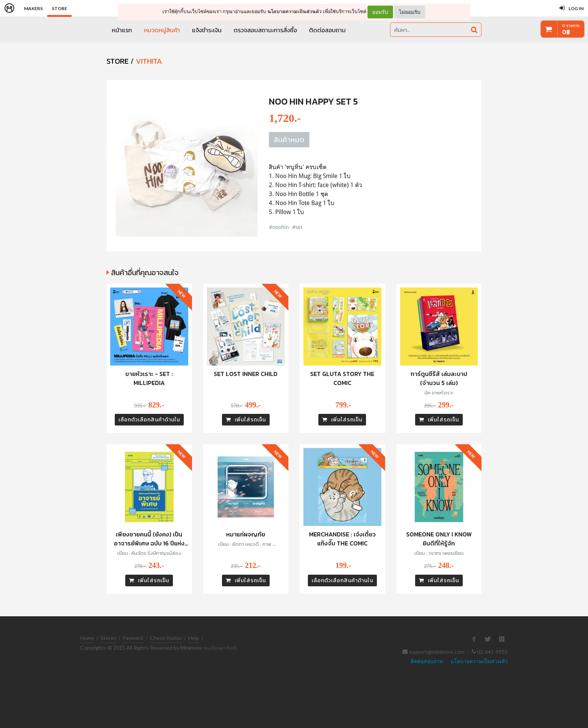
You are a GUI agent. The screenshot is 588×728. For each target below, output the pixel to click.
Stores (108, 638)
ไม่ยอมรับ (410, 12)
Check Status (166, 638)
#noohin (279, 227)
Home (87, 638)
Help (194, 638)
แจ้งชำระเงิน (207, 30)
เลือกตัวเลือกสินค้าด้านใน (149, 420)
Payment (133, 638)
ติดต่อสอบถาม (327, 30)
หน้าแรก (122, 30)
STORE (118, 61)
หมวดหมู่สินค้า (162, 30)
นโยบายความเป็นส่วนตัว (295, 11)
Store (59, 8)
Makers (33, 8)
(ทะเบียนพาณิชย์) (220, 648)
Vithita (149, 61)
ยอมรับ (380, 12)
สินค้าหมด (289, 140)
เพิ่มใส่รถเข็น (246, 420)
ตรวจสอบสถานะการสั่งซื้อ (265, 30)
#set (297, 227)
